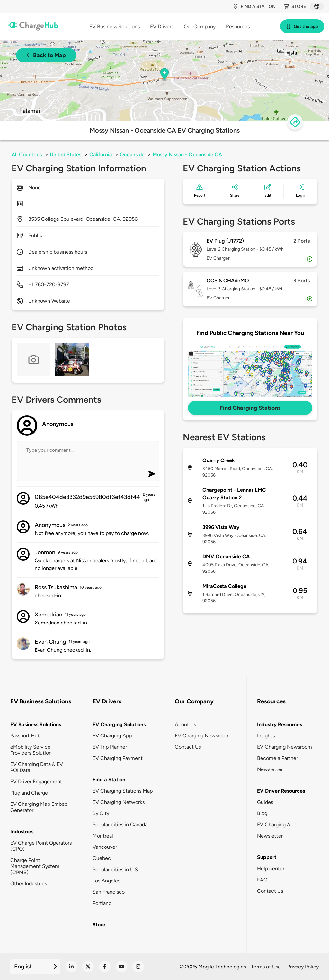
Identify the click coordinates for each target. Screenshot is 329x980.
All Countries (27, 155)
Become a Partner (277, 758)
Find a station (254, 7)
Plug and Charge (29, 793)
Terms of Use (266, 967)
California (101, 155)
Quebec (102, 858)
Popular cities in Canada (120, 825)
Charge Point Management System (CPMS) (35, 866)
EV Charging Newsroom (202, 736)
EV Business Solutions (36, 724)
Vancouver (105, 847)
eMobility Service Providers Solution (31, 750)
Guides (265, 802)
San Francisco (109, 892)
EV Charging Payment (118, 758)
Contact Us (188, 747)
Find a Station (109, 780)
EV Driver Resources (281, 791)
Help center (271, 868)
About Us (185, 724)
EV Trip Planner (110, 747)
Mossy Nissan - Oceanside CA (187, 155)
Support (267, 857)
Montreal (103, 836)
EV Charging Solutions (119, 724)
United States (66, 155)
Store (295, 7)
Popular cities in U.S (115, 869)
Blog (262, 813)
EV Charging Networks (119, 802)
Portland (102, 903)
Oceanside (132, 155)
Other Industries (29, 884)
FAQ (262, 880)
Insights (266, 736)
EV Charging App (112, 736)
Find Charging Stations (250, 408)
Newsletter (270, 769)
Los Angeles (106, 881)
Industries (22, 832)
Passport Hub (25, 736)
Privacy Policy (303, 967)
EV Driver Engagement (36, 782)
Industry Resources (280, 724)
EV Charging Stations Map (123, 791)
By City (101, 813)
